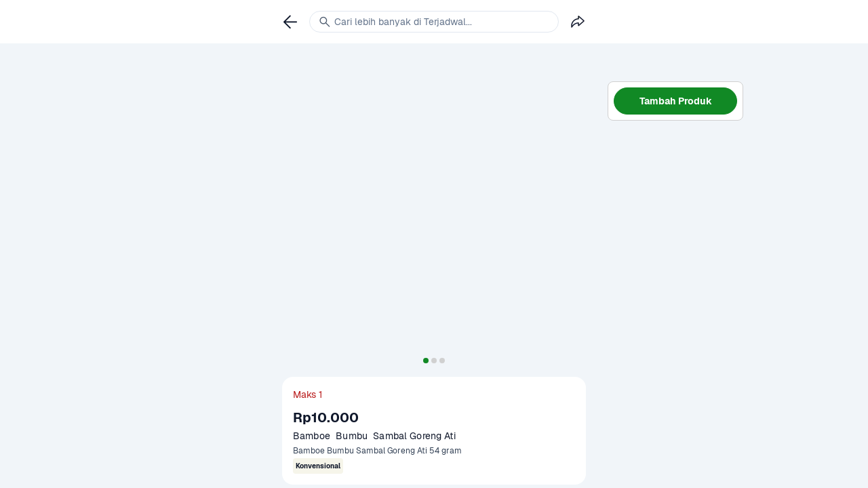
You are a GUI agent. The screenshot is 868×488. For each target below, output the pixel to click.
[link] (290, 22)
